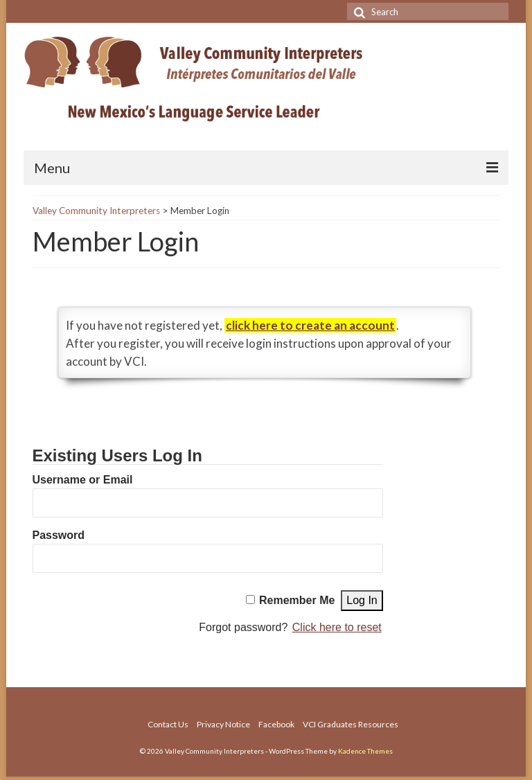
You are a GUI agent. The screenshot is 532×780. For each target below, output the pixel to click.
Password (59, 535)
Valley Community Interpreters (96, 211)
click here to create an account (310, 325)
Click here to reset (337, 627)
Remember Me (297, 600)
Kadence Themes (365, 751)
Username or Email (83, 480)
